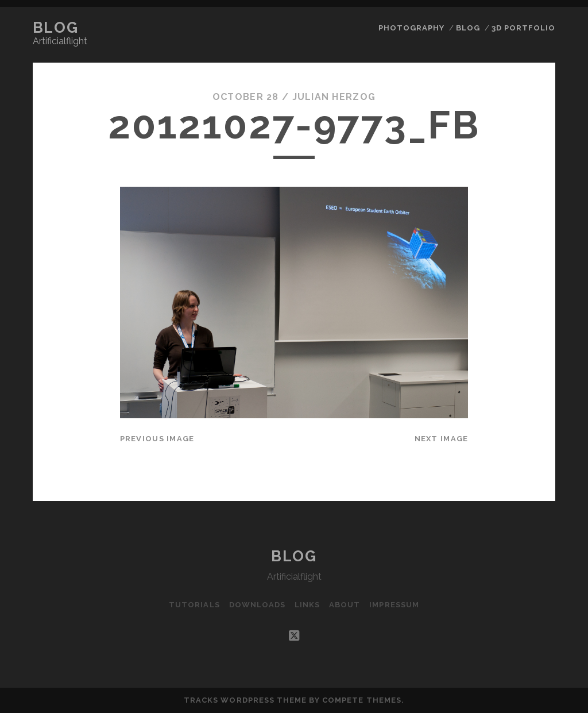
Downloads (257, 605)
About (345, 605)
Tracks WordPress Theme (245, 700)
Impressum (394, 605)
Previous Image (157, 439)
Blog (55, 28)
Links (307, 605)
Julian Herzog (334, 97)
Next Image (442, 439)
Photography (411, 28)
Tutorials (194, 605)
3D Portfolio (524, 28)
